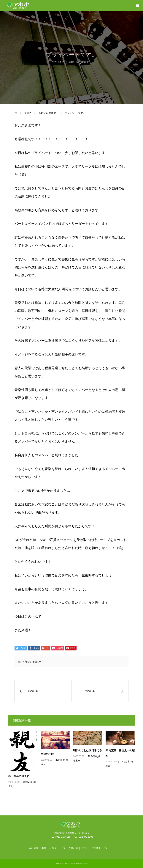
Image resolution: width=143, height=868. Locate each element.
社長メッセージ (57, 848)
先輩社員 (73, 848)
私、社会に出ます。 (20, 776)
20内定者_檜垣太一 (80, 62)
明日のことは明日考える (88, 750)
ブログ (85, 848)
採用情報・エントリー (103, 848)
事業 (44, 848)
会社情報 (34, 848)
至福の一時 (47, 754)
